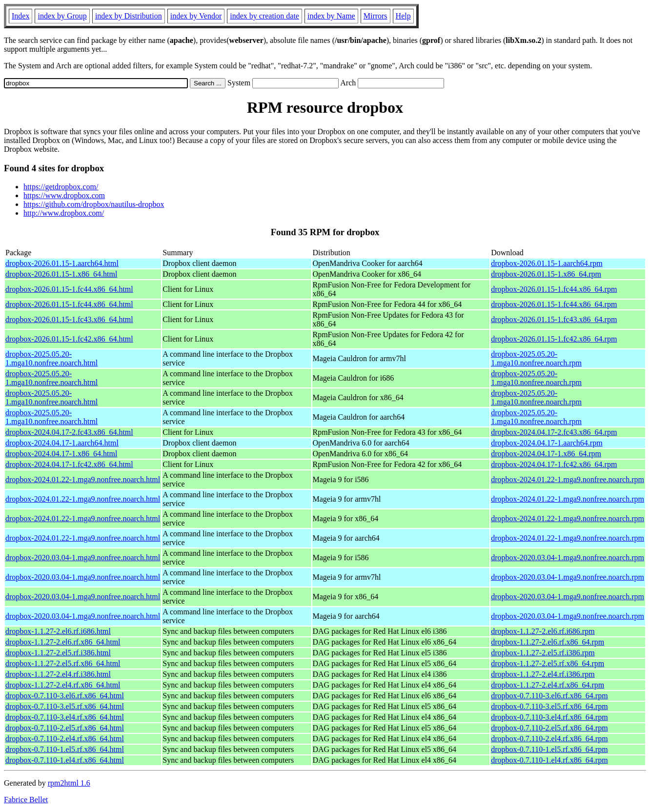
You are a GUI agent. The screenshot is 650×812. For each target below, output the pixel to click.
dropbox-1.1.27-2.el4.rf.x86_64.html (63, 685)
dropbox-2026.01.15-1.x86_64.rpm (546, 274)
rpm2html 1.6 (69, 783)
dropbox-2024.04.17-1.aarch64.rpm (547, 443)
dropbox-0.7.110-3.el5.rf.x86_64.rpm (549, 706)
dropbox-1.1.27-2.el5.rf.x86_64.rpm (548, 663)
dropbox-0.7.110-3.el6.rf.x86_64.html (65, 696)
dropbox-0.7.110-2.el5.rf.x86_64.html (65, 728)
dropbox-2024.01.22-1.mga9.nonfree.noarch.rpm (568, 479)
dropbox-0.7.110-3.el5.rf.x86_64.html (65, 706)
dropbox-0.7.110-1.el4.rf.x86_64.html (65, 760)
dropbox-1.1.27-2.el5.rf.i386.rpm (543, 653)
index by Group (62, 16)
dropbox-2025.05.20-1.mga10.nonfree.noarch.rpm (536, 358)
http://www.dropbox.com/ (64, 213)
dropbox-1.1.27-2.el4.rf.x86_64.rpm (548, 685)
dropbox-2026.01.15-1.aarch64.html (62, 263)
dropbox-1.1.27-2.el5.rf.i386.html (58, 653)
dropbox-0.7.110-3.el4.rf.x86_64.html (65, 717)
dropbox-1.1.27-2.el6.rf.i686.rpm (543, 631)
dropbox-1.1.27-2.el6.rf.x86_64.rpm (548, 642)
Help (403, 16)
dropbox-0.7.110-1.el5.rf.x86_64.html (65, 749)
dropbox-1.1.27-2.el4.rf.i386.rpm (543, 674)
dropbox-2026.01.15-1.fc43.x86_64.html (69, 319)
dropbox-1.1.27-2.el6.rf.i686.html (58, 631)
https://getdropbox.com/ (61, 187)
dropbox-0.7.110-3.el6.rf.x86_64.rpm (549, 696)
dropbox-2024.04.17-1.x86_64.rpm (546, 454)
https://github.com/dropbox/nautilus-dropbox (94, 204)
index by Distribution (129, 16)
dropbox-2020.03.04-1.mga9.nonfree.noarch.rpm (568, 558)
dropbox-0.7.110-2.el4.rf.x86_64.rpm (549, 739)
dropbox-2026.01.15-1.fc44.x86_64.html (69, 289)
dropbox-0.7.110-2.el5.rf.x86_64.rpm (549, 728)
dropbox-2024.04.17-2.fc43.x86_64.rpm (554, 432)
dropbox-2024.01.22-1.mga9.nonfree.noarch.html (83, 479)
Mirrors (376, 16)
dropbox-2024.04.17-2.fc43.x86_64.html (69, 432)
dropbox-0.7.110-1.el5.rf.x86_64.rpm (549, 749)
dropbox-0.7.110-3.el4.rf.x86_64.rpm (549, 717)
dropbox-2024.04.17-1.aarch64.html (62, 443)
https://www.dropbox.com (64, 195)
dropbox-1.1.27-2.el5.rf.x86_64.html (63, 663)
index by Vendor (196, 16)
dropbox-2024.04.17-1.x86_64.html (61, 454)
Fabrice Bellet (26, 800)
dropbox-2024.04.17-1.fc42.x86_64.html (69, 464)
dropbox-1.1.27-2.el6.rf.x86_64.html (63, 642)
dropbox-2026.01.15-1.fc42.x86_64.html (69, 339)
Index (20, 16)
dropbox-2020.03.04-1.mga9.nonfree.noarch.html (83, 558)
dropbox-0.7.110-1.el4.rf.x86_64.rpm (549, 760)
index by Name (331, 16)
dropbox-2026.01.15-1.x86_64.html (61, 274)
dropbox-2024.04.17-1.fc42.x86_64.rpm (554, 464)
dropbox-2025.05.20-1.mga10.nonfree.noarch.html (51, 358)
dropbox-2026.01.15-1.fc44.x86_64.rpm (554, 289)
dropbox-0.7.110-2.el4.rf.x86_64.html (65, 739)
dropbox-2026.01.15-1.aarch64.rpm (547, 263)
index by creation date (264, 16)
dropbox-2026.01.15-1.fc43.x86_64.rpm (554, 319)
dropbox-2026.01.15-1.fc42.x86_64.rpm (554, 339)
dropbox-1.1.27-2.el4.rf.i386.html (58, 674)
